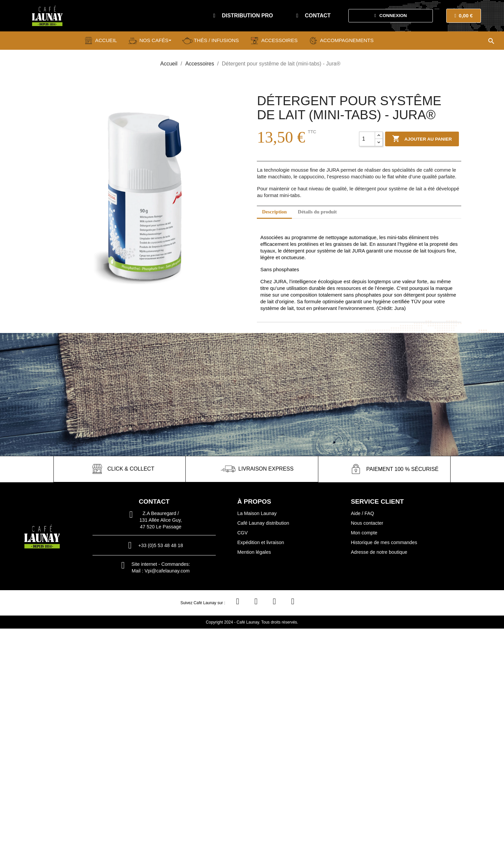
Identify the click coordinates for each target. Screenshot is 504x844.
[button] (243, 16)
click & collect (131, 469)
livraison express (266, 469)
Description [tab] (274, 212)
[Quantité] (367, 139)
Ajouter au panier (422, 139)
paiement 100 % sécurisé (402, 469)
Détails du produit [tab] (317, 212)
